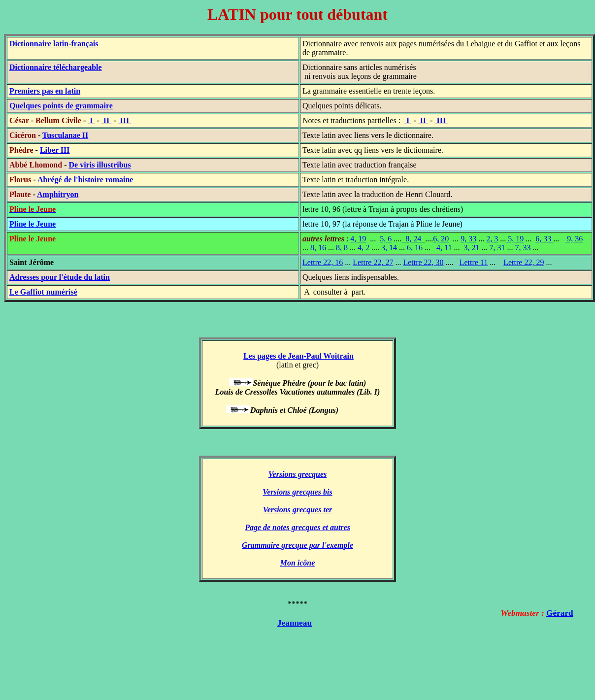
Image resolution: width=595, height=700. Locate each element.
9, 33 (468, 239)
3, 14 (389, 248)
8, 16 (317, 248)
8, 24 (411, 239)
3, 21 (471, 248)
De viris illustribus (99, 165)
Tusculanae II (65, 135)
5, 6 (386, 239)
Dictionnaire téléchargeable (56, 67)
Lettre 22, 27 (373, 262)
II (106, 120)
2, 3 (492, 239)
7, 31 (497, 248)
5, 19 (515, 239)
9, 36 (574, 239)
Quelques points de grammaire (61, 106)
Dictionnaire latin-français (54, 44)
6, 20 (441, 239)
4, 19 (358, 239)
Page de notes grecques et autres (297, 527)
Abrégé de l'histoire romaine (85, 180)
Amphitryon (58, 194)
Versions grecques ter (297, 510)
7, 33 (523, 248)
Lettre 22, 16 (323, 262)
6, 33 (544, 239)
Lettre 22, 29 (524, 262)
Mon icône (298, 563)
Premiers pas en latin (45, 91)
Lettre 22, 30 (423, 262)
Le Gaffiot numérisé (43, 292)
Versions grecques (298, 474)
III (125, 120)
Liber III (55, 150)
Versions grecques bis (297, 492)
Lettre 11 (474, 262)
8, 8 (342, 248)
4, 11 (444, 248)
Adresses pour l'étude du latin (60, 277)
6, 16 (415, 248)
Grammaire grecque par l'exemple (297, 545)
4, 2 (364, 248)
